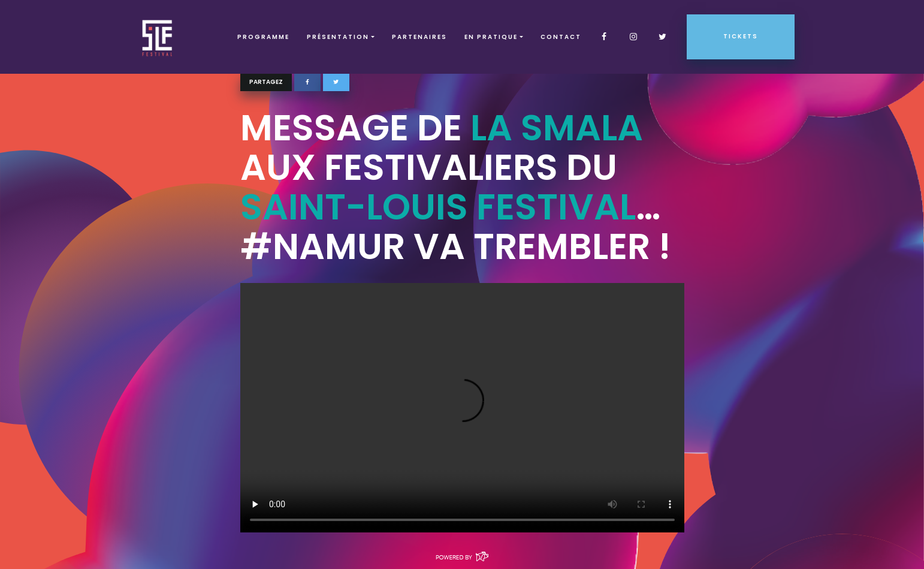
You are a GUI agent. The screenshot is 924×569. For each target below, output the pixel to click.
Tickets (741, 36)
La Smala (557, 128)
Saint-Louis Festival (438, 207)
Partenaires (419, 37)
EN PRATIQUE (491, 37)
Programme (263, 37)
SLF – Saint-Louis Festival (158, 37)
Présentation (338, 37)
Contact (561, 37)
